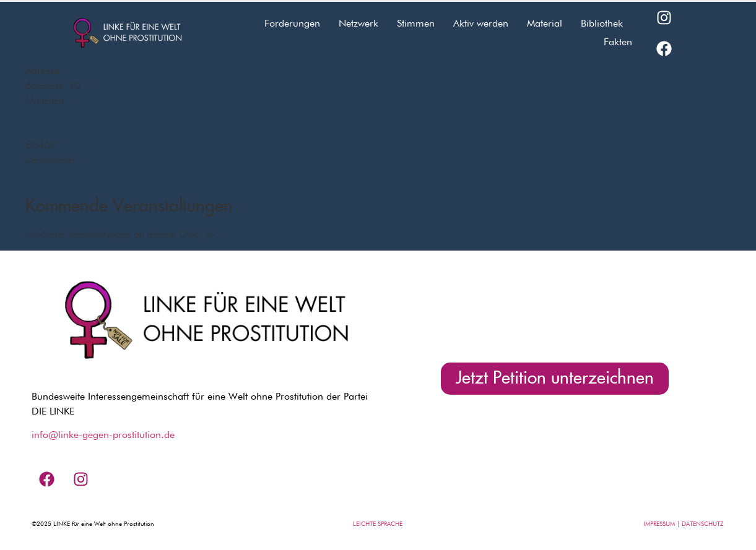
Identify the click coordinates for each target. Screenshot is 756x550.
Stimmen (416, 23)
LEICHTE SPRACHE (378, 523)
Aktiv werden (481, 23)
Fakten (618, 42)
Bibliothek (602, 23)
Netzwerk (358, 23)
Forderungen (292, 23)
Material (545, 23)
